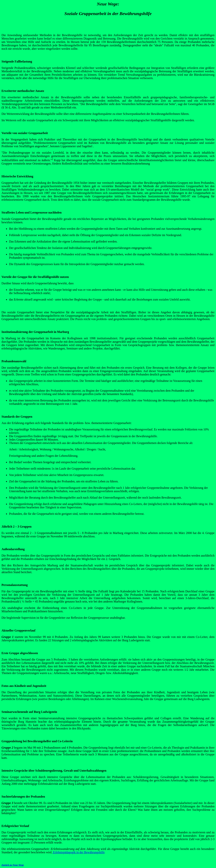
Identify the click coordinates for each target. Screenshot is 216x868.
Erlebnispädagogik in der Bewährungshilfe (78, 852)
